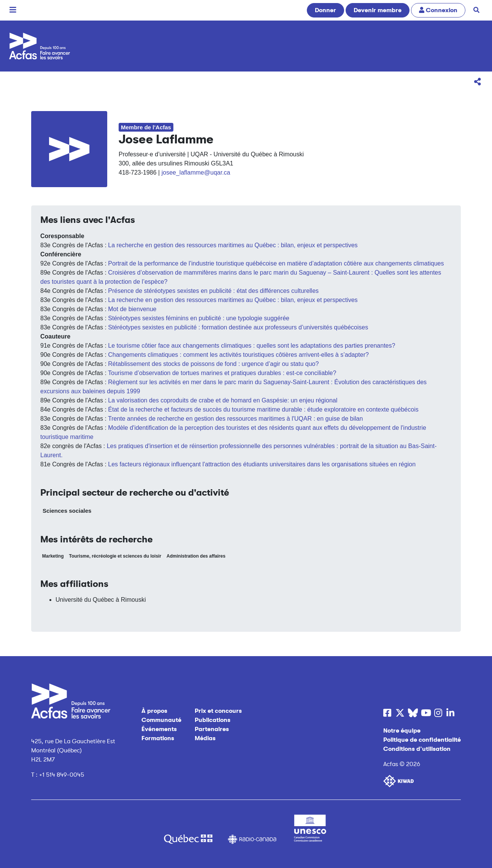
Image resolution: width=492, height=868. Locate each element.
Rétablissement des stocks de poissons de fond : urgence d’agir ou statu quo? (213, 364)
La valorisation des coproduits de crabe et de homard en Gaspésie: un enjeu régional (223, 400)
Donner (325, 10)
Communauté (161, 720)
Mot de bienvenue (132, 309)
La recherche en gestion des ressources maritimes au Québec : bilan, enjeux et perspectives (233, 245)
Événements (159, 729)
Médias (205, 738)
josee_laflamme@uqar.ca (196, 172)
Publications (213, 720)
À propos (154, 711)
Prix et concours (218, 711)
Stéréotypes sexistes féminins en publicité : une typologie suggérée (199, 318)
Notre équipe (402, 731)
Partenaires (212, 729)
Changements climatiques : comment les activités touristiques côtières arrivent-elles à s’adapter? (238, 355)
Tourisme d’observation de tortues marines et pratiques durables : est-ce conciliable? (222, 373)
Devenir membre (378, 10)
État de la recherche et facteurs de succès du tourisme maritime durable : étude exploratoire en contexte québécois (263, 409)
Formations (158, 738)
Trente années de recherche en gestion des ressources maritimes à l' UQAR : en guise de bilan (235, 419)
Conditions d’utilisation (417, 749)
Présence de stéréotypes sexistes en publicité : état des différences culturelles (213, 291)
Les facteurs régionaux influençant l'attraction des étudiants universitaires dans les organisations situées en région (262, 464)
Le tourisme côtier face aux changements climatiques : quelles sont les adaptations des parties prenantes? (252, 346)
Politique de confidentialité (422, 740)
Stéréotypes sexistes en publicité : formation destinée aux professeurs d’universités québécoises (238, 327)
